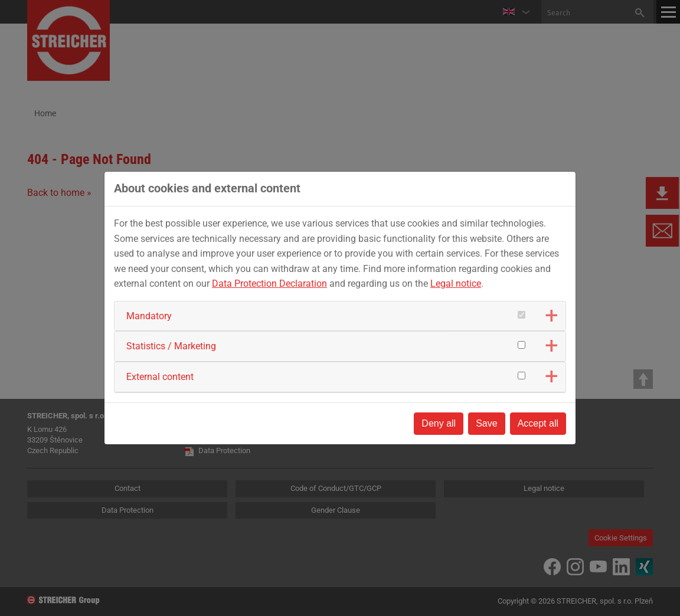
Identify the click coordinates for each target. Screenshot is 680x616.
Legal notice (456, 284)
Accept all (538, 423)
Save (486, 423)
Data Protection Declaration (269, 284)
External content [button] (160, 377)
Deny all (439, 423)
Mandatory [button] (149, 316)
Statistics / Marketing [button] (171, 346)
